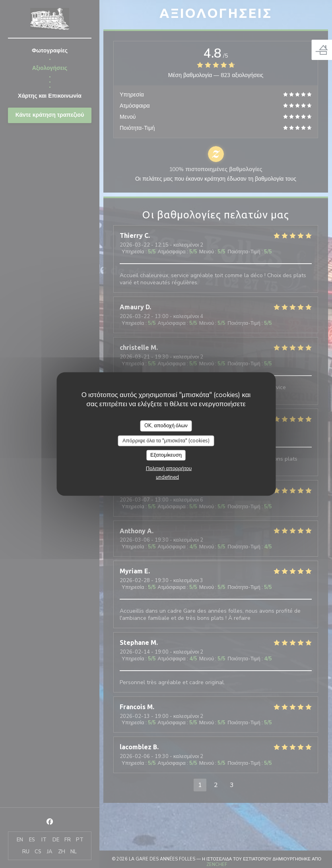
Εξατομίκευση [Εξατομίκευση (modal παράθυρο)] (166, 455)
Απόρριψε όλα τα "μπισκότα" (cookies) (166, 440)
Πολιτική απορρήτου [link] (169, 468)
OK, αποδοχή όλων (166, 426)
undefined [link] (167, 477)
